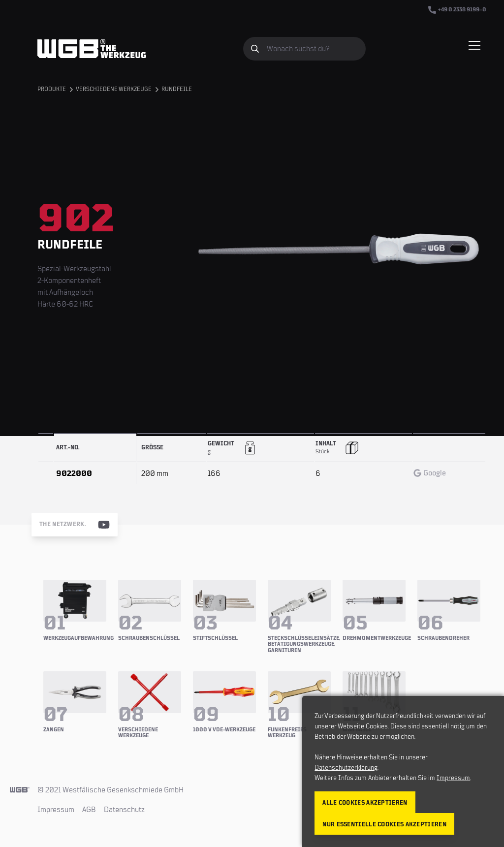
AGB (89, 810)
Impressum (56, 810)
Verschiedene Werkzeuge (114, 89)
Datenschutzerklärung (346, 768)
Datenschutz (124, 810)
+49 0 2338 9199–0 (457, 10)
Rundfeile (177, 89)
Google (430, 473)
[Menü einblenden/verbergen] (474, 45)
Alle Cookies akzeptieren (365, 803)
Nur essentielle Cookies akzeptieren (384, 825)
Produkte (52, 89)
